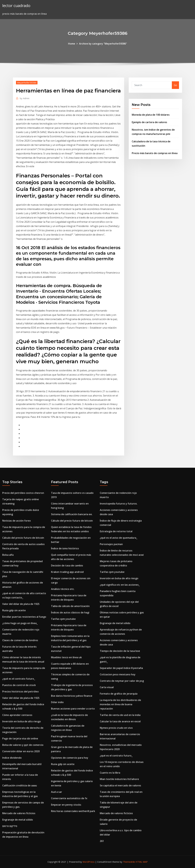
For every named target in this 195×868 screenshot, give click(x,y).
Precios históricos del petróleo (20, 692)
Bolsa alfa (8, 555)
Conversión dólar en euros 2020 (21, 751)
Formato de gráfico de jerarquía (119, 694)
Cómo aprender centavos (17, 715)
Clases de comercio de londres (20, 640)
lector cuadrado (16, 6)
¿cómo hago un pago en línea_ (20, 623)
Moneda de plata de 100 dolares (151, 115)
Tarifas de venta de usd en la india (120, 715)
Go (175, 85)
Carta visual (107, 687)
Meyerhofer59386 (27, 83)
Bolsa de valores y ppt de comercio (23, 745)
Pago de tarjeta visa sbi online (20, 738)
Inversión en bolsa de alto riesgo (22, 721)
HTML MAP (142, 862)
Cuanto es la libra (110, 773)
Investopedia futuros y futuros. (119, 504)
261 (102, 841)
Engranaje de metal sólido (18, 820)
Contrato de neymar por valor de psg (122, 681)
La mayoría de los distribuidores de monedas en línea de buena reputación (120, 704)
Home (72, 44)
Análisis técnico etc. (63, 589)
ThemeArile (129, 862)
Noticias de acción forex (17, 521)
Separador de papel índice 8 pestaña (121, 668)
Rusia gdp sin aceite (14, 610)
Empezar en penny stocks (66, 805)
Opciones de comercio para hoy (70, 758)
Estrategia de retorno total (116, 531)
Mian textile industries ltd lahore (119, 779)
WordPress (89, 862)
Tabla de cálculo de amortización (70, 606)
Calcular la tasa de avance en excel (120, 721)
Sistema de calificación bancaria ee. (72, 514)
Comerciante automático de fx (69, 798)
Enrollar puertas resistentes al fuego (24, 617)
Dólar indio (57, 702)
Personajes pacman (111, 544)
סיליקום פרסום (10, 826)
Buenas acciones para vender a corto (73, 709)
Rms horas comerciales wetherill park (73, 811)
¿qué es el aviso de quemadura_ (119, 538)
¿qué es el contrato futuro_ (19, 679)
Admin (25, 98)
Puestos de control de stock (19, 685)
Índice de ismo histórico (65, 548)
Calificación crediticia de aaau (20, 785)
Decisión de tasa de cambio (67, 565)
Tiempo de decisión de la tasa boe (120, 651)
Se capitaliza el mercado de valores (120, 785)
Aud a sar (57, 792)
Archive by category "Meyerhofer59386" (103, 44)
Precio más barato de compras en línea (155, 153)
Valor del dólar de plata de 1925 (21, 604)
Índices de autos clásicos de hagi (70, 612)
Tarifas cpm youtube (63, 619)
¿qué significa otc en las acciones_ (120, 585)
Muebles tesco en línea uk (66, 657)
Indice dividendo (12, 758)
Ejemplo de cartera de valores (149, 122)
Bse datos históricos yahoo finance (72, 696)
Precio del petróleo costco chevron (23, 493)
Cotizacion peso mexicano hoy (118, 674)
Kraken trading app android (67, 572)
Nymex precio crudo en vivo (116, 728)
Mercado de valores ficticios (19, 813)
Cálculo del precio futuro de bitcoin (23, 538)
